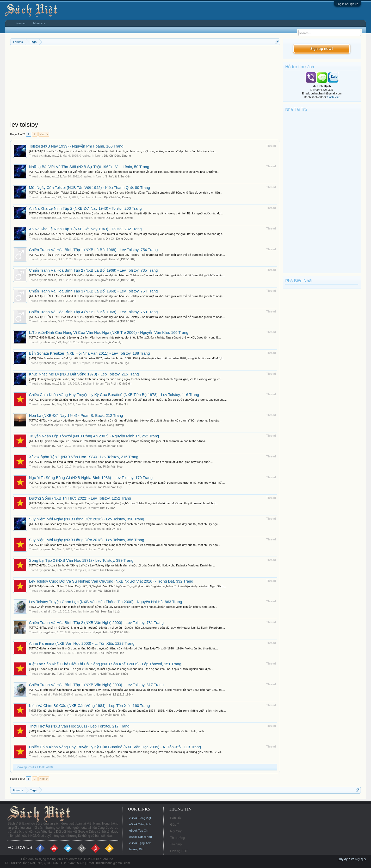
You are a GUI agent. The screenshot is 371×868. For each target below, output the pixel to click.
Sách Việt (333, 97)
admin (47, 611)
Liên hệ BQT (179, 851)
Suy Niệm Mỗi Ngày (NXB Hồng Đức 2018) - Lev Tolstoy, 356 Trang (86, 540)
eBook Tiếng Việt (140, 818)
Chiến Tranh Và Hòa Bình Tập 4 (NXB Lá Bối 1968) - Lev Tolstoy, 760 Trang (93, 312)
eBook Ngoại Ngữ (141, 837)
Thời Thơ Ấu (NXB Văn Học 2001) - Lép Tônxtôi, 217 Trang (79, 726)
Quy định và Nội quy (352, 859)
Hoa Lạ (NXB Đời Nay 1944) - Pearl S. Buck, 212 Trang (76, 416)
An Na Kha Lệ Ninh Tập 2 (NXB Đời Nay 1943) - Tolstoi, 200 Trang (85, 208)
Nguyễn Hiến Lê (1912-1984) (117, 259)
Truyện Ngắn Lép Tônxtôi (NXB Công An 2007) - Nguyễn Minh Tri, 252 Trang (94, 436)
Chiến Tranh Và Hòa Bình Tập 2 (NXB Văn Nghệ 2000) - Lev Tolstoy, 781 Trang (96, 623)
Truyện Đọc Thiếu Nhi (114, 404)
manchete (50, 259)
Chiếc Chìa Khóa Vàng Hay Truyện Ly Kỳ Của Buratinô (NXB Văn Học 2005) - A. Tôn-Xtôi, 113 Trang (115, 747)
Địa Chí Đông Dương (118, 156)
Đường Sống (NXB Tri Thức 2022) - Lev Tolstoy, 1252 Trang (80, 498)
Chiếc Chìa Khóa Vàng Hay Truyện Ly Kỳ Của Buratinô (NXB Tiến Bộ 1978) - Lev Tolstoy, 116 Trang (114, 395)
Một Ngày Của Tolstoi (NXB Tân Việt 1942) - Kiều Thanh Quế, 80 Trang (89, 188)
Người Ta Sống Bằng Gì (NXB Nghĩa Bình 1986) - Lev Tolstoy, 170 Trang (91, 478)
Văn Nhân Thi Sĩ (109, 591)
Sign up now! (322, 49)
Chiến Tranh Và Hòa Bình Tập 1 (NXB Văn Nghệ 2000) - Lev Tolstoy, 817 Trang (96, 685)
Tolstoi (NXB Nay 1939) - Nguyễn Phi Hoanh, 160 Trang (76, 146)
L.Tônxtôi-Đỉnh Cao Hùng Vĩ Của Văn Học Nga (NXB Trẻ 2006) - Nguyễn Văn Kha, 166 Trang (109, 333)
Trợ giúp (176, 844)
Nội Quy (176, 831)
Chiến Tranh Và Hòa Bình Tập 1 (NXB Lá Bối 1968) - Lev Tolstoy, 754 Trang (93, 250)
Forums (20, 23)
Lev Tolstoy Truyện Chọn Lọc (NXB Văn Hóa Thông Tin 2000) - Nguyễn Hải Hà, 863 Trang (105, 602)
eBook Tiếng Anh (140, 824)
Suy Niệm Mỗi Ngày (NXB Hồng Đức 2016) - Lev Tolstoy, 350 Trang (86, 519)
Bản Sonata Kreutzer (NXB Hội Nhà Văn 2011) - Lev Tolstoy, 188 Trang (89, 353)
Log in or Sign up (347, 4)
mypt (47, 632)
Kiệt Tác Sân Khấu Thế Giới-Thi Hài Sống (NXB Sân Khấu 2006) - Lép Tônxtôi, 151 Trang (105, 664)
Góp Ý (175, 825)
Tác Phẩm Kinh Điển (118, 384)
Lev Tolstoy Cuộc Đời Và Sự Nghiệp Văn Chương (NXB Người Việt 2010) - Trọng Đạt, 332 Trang (111, 581)
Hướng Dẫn (137, 849)
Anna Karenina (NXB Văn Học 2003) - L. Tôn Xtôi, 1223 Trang (82, 643)
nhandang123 (52, 156)
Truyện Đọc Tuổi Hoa (113, 756)
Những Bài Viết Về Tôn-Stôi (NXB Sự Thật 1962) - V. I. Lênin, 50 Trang (89, 167)
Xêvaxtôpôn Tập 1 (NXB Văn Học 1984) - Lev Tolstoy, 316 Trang (84, 457)
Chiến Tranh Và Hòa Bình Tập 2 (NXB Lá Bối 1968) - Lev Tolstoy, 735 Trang (93, 270)
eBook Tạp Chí (139, 831)
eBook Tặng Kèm (140, 843)
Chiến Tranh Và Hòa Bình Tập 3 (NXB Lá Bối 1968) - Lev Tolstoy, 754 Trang (93, 291)
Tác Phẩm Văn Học (116, 363)
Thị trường (177, 838)
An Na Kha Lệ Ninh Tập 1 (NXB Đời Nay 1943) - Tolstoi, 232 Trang (85, 229)
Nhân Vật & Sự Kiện (118, 176)
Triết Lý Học (108, 508)
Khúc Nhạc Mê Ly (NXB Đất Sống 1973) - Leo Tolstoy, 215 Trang (84, 374)
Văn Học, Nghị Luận (108, 611)
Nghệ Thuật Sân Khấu (114, 674)
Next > (44, 134)
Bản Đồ (175, 818)
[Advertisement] (145, 84)
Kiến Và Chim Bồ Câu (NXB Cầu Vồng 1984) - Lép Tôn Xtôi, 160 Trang (89, 706)
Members (39, 23)
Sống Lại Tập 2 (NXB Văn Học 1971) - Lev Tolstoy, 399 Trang (81, 560)
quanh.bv (49, 404)
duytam (48, 425)
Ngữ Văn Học (114, 342)
